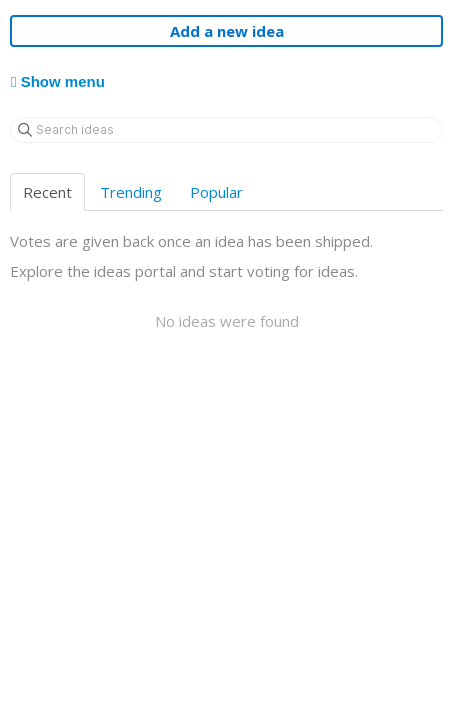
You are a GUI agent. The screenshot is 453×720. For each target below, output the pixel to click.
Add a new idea (227, 31)
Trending (131, 192)
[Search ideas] (226, 130)
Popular (216, 192)
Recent (47, 192)
